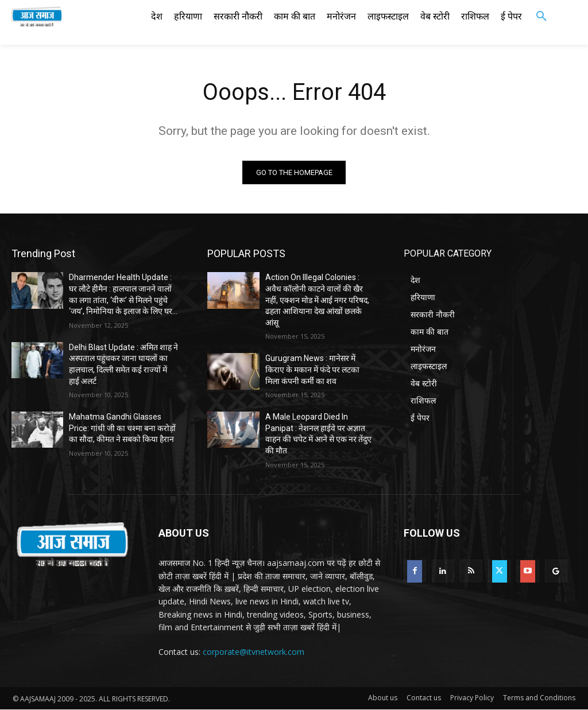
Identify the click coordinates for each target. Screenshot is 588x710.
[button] (541, 17)
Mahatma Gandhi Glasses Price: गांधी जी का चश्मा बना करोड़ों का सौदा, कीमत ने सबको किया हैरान (122, 428)
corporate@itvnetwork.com (254, 652)
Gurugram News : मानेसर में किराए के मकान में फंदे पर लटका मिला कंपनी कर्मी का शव (312, 370)
